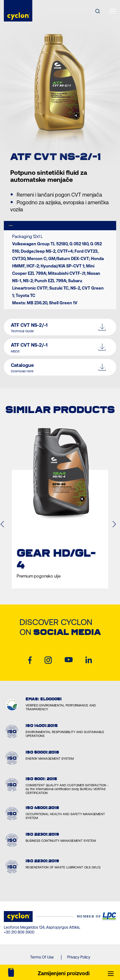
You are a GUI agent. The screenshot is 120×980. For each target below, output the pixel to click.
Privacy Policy (79, 957)
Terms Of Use (42, 957)
